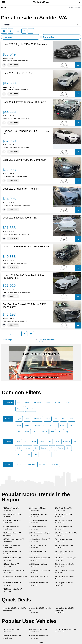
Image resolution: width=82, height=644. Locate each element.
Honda (19, 425)
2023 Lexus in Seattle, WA (37, 528)
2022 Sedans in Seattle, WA (64, 565)
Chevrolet (44, 432)
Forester (44, 448)
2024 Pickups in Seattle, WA (12, 559)
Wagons (20, 409)
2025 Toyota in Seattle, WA (38, 515)
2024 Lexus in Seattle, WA (11, 547)
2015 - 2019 (31, 464)
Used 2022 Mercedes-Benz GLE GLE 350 (26, 247)
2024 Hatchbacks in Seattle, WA (39, 540)
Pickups (48, 403)
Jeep (67, 432)
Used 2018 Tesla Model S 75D (20, 218)
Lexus (27, 419)
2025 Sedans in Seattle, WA (12, 534)
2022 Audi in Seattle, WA (11, 565)
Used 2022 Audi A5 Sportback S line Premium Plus (23, 277)
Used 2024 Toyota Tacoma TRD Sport (24, 102)
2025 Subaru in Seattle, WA (12, 553)
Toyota (19, 419)
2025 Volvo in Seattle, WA (37, 553)
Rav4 (18, 442)
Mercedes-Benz (40, 425)
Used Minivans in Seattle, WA (38, 637)
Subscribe (78, 8)
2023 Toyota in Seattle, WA (38, 522)
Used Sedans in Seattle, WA (38, 631)
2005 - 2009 (54, 464)
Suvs (19, 403)
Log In (71, 8)
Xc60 (18, 448)
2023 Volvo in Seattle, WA (64, 528)
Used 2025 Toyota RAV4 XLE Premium (25, 44)
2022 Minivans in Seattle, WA (12, 590)
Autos (4, 8)
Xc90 (57, 442)
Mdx (69, 448)
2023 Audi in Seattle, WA (11, 528)
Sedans (27, 403)
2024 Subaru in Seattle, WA (64, 547)
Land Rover (52, 425)
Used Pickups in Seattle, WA (12, 637)
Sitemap (41, 642)
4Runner (33, 442)
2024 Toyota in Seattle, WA (12, 515)
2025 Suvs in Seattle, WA (63, 509)
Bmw (71, 425)
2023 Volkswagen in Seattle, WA (40, 534)
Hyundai (28, 425)
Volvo (63, 419)
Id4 (50, 442)
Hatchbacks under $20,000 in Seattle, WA (65, 610)
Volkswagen (37, 419)
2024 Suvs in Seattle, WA (37, 509)
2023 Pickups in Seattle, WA (38, 565)
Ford (53, 432)
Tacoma (60, 448)
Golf (36, 455)
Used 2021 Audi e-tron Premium (21, 189)
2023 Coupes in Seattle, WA (64, 584)
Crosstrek (28, 448)
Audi (56, 419)
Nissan (62, 425)
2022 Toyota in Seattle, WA (64, 553)
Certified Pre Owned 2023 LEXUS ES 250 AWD (26, 132)
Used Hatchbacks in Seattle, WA (66, 631)
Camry (42, 442)
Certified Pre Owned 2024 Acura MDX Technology (24, 306)
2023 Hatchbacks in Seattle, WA (39, 559)
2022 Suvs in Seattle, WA (63, 515)
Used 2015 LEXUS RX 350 (18, 73)
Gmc (35, 432)
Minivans (58, 403)
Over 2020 (20, 464)
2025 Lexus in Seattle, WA (64, 540)
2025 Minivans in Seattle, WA (38, 584)
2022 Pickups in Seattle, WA (64, 571)
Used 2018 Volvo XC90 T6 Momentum (24, 160)
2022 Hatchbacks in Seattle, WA (39, 571)
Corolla (28, 455)
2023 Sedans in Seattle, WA (12, 522)
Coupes (67, 403)
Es (36, 448)
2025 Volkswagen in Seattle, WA (13, 540)
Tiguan (19, 455)
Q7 (49, 455)
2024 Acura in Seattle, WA (37, 547)
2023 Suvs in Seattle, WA (11, 509)
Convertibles (31, 409)
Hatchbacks (38, 403)
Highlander (67, 442)
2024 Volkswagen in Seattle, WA (66, 534)
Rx (25, 442)
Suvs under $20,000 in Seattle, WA (14, 609)
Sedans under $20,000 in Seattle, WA (40, 610)
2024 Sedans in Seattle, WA (64, 522)
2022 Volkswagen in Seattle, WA (13, 571)
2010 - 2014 (43, 464)
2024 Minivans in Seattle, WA (38, 578)
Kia (60, 432)
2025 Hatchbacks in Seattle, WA (66, 559)
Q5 (42, 455)
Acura (72, 419)
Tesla (18, 432)
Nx (75, 442)
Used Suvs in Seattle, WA (11, 631)
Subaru (48, 419)
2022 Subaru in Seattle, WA (12, 584)
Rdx (52, 448)
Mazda (27, 432)
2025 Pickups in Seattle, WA (64, 578)
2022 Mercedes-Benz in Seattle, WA (15, 578)
